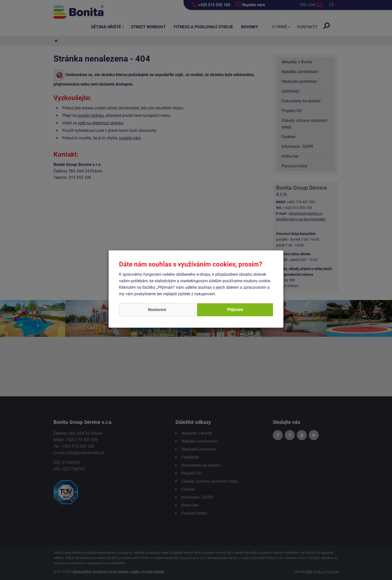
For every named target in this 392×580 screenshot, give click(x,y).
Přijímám (235, 310)
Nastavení (157, 310)
